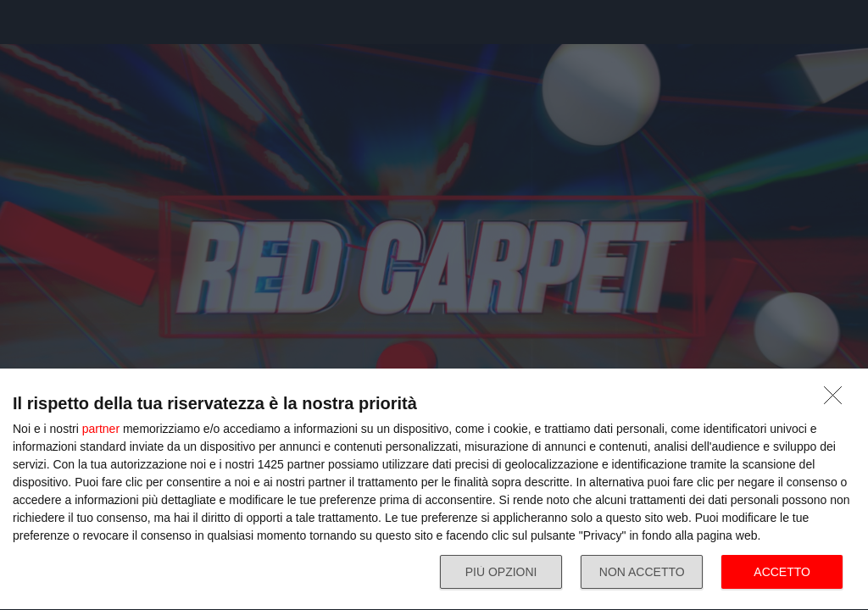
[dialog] (434, 490)
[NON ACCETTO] (837, 400)
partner (101, 429)
